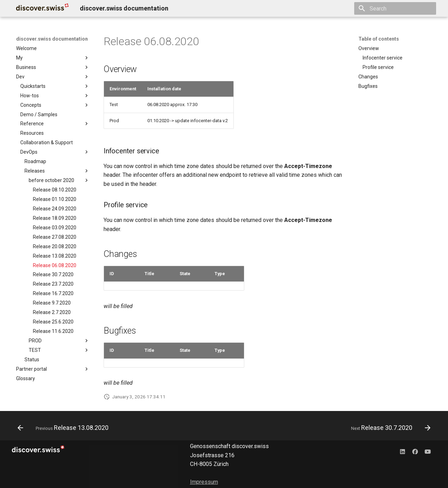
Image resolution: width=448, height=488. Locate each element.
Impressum (204, 482)
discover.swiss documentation (52, 39)
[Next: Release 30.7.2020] (389, 428)
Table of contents (379, 39)
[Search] (395, 8)
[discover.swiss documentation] (42, 8)
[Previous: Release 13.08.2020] (65, 428)
